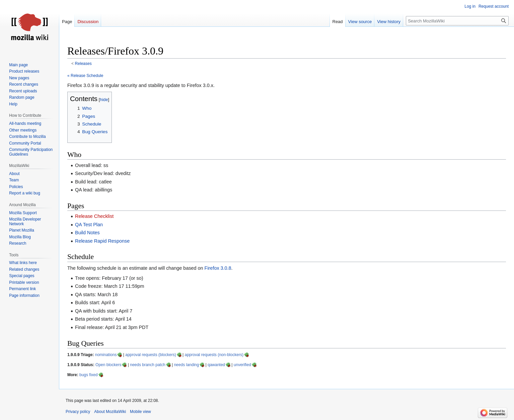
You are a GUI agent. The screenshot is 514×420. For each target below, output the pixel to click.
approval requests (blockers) (151, 355)
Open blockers (108, 365)
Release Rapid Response (102, 241)
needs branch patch (148, 365)
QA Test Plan (89, 225)
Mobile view (140, 412)
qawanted (216, 365)
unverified (242, 365)
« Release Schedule (85, 76)
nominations (106, 355)
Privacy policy (78, 412)
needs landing (186, 365)
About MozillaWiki (110, 412)
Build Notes (87, 233)
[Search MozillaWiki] (457, 21)
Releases (83, 64)
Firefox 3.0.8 (218, 268)
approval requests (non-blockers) (214, 355)
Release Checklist (94, 216)
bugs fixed (89, 375)
